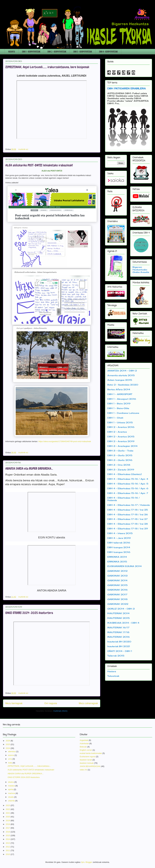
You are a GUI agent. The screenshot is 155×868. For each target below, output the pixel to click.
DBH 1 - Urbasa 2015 (120, 422)
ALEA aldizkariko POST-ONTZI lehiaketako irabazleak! (39, 165)
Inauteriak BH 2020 (119, 642)
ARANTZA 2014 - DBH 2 (122, 371)
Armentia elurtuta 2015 (121, 375)
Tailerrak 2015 (116, 656)
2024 (8, 748)
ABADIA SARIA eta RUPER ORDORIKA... (29, 469)
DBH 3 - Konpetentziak (83, 52)
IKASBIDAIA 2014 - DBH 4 (123, 623)
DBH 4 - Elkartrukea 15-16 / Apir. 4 (128, 479)
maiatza (12, 786)
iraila (10, 763)
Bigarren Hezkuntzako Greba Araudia (141, 270)
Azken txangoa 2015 (120, 380)
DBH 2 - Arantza (117, 432)
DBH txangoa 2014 (119, 547)
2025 (8, 744)
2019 (8, 821)
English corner (86, 750)
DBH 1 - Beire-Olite (118, 408)
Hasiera (12, 52)
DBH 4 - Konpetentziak (108, 52)
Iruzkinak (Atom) (60, 711)
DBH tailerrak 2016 (119, 543)
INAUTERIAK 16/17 (118, 627)
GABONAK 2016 (118, 590)
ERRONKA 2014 (117, 557)
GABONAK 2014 (117, 580)
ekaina (11, 782)
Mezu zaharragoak (88, 703)
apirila (11, 789)
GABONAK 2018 (117, 599)
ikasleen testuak (87, 763)
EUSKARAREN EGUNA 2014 (125, 566)
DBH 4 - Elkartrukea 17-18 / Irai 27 (127, 519)
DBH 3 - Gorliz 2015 (120, 455)
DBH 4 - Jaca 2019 (119, 538)
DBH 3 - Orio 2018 (119, 465)
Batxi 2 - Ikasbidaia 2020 (123, 385)
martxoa (12, 793)
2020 (8, 817)
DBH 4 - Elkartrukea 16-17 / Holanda (129, 505)
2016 (8, 832)
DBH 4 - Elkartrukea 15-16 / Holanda (124, 499)
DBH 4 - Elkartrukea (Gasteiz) (125, 474)
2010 (8, 854)
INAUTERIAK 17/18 (118, 632)
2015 (8, 835)
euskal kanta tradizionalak (91, 753)
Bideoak (83, 747)
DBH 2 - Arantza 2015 (121, 437)
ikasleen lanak (86, 760)
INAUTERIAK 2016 (119, 637)
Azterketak (84, 743)
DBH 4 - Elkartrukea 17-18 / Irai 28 (128, 524)
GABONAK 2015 (118, 585)
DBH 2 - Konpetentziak (57, 52)
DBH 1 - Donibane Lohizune (123, 413)
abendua (12, 751)
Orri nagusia (51, 703)
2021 (8, 813)
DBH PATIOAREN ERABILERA (127, 88)
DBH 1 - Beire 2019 (119, 403)
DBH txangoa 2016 (119, 552)
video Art (83, 770)
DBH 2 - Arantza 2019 (121, 441)
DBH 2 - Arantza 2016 (121, 427)
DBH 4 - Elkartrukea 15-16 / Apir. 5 (128, 484)
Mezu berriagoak (14, 703)
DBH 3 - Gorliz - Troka (120, 451)
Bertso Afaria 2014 (119, 389)
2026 (8, 741)
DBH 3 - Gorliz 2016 (120, 460)
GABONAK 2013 (117, 576)
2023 (8, 805)
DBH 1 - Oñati (115, 418)
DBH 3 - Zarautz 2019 (121, 470)
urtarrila (12, 801)
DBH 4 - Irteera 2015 (120, 533)
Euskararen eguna (88, 757)
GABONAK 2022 (118, 604)
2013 (8, 843)
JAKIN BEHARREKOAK (90, 766)
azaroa (11, 755)
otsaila (11, 797)
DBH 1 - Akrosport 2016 (122, 399)
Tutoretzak (113, 676)
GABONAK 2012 (117, 571)
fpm (83, 862)
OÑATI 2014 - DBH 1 (120, 651)
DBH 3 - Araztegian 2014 (122, 446)
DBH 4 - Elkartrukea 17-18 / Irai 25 (128, 510)
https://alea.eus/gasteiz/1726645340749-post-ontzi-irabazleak (65, 441)
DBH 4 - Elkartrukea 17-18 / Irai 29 (128, 529)
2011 (8, 850)
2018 (8, 824)
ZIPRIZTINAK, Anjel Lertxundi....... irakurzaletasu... (29, 766)
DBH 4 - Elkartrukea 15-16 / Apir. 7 (128, 493)
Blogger (89, 862)
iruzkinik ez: (24, 149)
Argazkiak (84, 740)
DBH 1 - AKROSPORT (120, 394)
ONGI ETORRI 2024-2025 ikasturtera (29, 613)
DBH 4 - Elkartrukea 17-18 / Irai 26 (128, 514)
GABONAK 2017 (117, 594)
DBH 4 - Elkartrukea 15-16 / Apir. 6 (128, 488)
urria (10, 759)
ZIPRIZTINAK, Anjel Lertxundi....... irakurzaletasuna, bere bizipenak (47, 67)
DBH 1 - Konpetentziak (31, 52)
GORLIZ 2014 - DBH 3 (121, 609)
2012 (8, 847)
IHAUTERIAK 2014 (118, 613)
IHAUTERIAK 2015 (119, 618)
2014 (8, 839)
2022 (8, 809)
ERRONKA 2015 (117, 562)
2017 (8, 828)
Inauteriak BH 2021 (119, 646)
